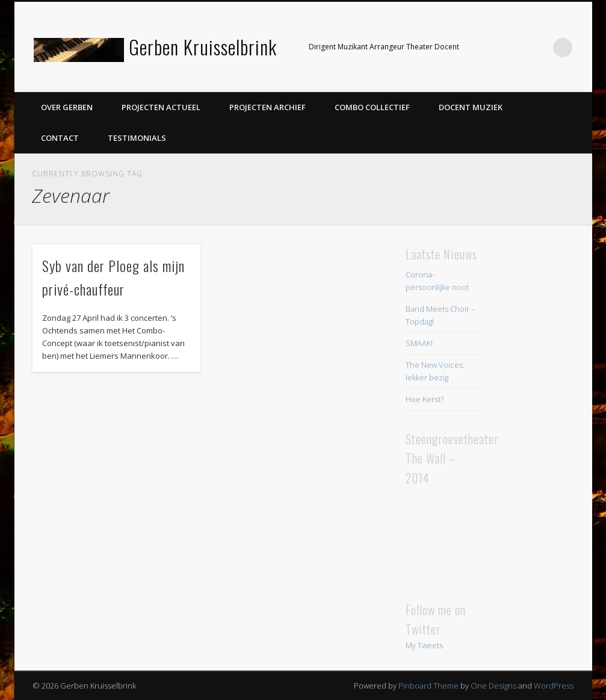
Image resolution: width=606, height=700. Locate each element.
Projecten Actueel (161, 107)
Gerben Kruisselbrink (203, 47)
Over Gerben (67, 107)
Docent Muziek (471, 107)
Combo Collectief (372, 107)
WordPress (554, 686)
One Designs (493, 686)
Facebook (489, 48)
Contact (60, 138)
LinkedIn (538, 48)
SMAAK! (419, 343)
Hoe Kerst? (425, 399)
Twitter (513, 48)
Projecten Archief (267, 107)
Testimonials (137, 138)
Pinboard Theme (428, 686)
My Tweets (424, 645)
